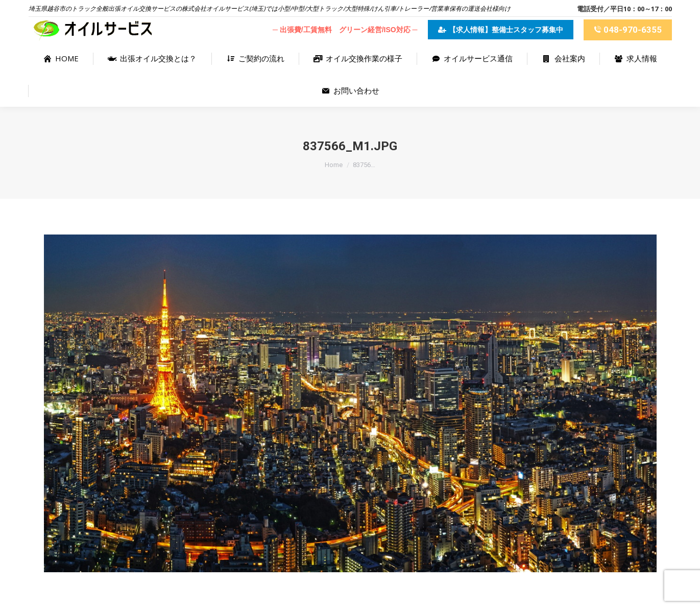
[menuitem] (61, 59)
